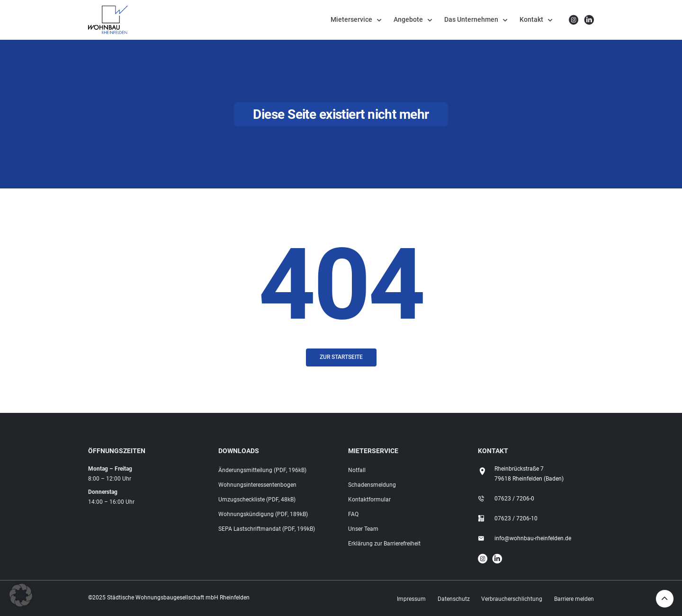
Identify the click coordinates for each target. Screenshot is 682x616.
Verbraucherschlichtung (512, 599)
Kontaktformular (369, 500)
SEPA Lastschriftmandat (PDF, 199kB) (267, 529)
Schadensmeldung (372, 485)
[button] (21, 595)
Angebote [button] (408, 19)
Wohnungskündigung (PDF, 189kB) (263, 514)
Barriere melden (574, 599)
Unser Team (363, 529)
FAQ (353, 514)
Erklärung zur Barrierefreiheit (384, 544)
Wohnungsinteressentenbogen (257, 485)
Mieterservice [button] (351, 19)
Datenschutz (454, 599)
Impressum (411, 599)
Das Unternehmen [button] (471, 19)
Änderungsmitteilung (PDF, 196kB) (262, 470)
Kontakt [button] (531, 19)
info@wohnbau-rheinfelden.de (533, 538)
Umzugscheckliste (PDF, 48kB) (257, 500)
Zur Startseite (341, 357)
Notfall (357, 470)
